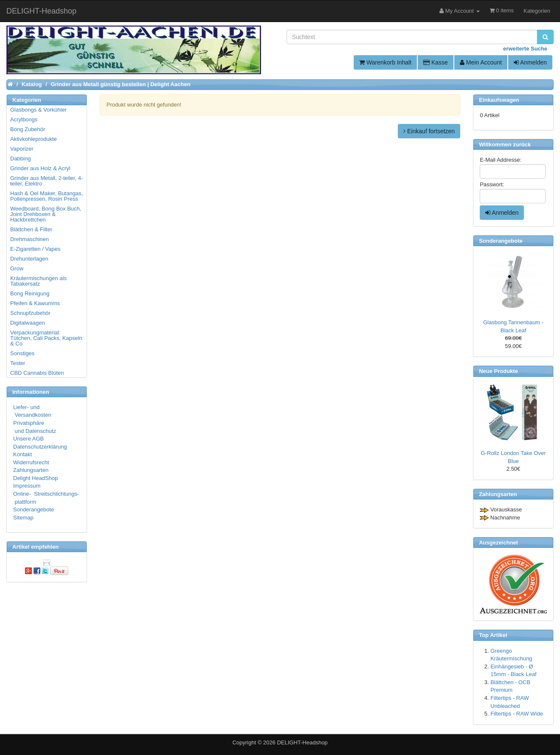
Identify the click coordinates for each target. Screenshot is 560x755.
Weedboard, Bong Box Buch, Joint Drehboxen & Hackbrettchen (46, 214)
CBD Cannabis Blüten (37, 373)
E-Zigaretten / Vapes (35, 249)
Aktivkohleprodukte (34, 139)
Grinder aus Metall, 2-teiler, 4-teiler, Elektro (46, 181)
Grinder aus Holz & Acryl (40, 168)
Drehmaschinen (30, 239)
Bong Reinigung (30, 293)
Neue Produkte (498, 371)
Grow (17, 268)
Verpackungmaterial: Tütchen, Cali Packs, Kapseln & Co (46, 338)
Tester (18, 363)
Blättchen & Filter (31, 229)
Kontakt (23, 454)
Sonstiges (22, 353)
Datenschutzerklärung (40, 447)
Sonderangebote (34, 509)
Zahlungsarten (31, 470)
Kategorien (537, 11)
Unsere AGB (28, 439)
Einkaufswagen (499, 100)
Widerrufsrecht (31, 462)
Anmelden (530, 62)
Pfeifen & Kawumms (35, 303)
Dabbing (20, 159)
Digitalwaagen (28, 323)
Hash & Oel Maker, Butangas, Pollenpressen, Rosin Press (46, 196)
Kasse (436, 62)
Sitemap (23, 518)
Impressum (27, 486)
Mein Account (481, 62)
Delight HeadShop (36, 478)
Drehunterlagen (29, 259)
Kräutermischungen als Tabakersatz (38, 281)
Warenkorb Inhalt (385, 62)
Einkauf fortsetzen (429, 131)
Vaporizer (22, 149)
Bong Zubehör (28, 129)
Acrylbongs (24, 119)
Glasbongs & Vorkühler (38, 110)
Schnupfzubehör (30, 313)
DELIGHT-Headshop (302, 742)
